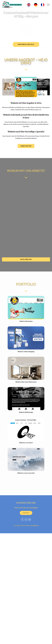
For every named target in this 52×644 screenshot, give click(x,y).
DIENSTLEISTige (26, 146)
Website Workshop (26, 321)
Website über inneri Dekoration (26, 382)
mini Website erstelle (26, 44)
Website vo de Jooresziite (26, 473)
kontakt (26, 513)
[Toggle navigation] (48, 5)
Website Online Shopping (26, 352)
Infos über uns (26, 259)
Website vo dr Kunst (26, 443)
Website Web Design (26, 412)
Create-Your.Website (32, 526)
